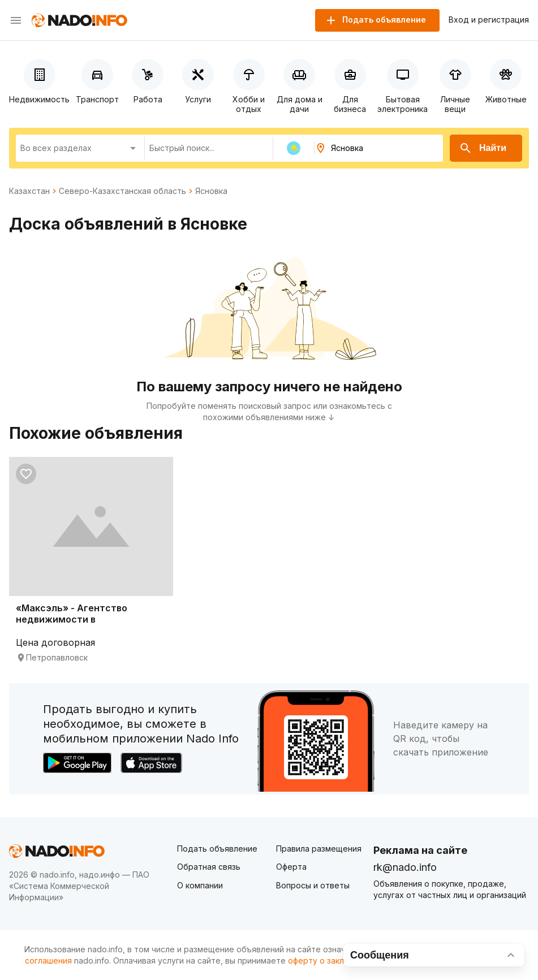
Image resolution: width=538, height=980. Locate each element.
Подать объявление (217, 849)
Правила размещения (319, 849)
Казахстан (29, 191)
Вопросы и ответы (313, 885)
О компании (200, 885)
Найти (483, 148)
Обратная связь (209, 867)
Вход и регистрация (489, 20)
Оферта (291, 867)
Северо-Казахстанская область (122, 191)
